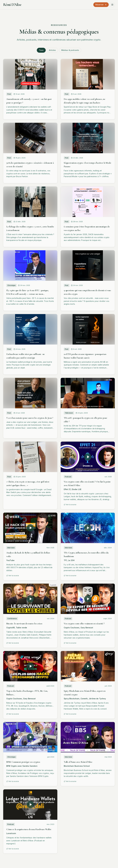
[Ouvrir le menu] (112, 5)
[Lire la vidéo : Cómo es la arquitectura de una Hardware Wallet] (30, 805)
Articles (52, 50)
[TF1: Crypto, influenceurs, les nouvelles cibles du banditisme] (88, 528)
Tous (41, 50)
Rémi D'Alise (12, 5)
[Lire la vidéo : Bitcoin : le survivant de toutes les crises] (30, 599)
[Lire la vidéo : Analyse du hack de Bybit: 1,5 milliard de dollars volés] (30, 528)
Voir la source (70, 505)
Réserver (101, 5)
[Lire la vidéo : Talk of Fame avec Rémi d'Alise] (88, 737)
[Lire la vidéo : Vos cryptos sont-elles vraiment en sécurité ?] (88, 599)
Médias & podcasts (70, 50)
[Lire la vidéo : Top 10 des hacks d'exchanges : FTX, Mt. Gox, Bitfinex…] (30, 666)
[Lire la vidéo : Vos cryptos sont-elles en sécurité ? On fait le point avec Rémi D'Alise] (88, 457)
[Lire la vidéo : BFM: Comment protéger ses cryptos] (30, 737)
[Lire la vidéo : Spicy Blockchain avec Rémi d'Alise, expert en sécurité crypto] (88, 666)
